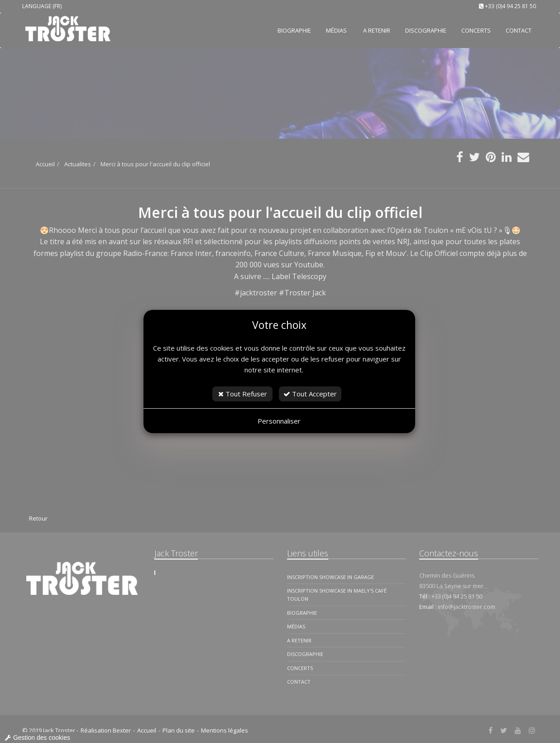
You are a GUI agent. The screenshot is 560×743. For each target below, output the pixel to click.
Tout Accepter (310, 394)
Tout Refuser (243, 394)
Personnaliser (279, 421)
